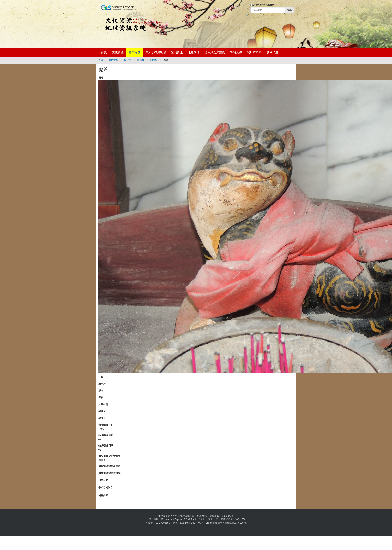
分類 (101, 377)
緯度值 (102, 418)
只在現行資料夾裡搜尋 (263, 5)
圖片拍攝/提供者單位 (110, 466)
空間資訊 (177, 52)
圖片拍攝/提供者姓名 (110, 456)
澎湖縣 (128, 60)
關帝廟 (154, 60)
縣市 (101, 391)
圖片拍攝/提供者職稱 (110, 473)
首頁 (104, 52)
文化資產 (118, 52)
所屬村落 (103, 404)
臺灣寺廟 (135, 52)
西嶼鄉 (141, 60)
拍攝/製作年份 (106, 425)
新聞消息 (273, 52)
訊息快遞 (194, 52)
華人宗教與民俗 (156, 52)
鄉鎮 (101, 397)
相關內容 (103, 495)
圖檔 (101, 78)
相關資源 (236, 52)
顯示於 (102, 384)
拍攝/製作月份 (106, 435)
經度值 (102, 411)
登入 (246, 15)
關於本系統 (254, 52)
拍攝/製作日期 (106, 445)
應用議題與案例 (215, 52)
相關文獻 (103, 480)
